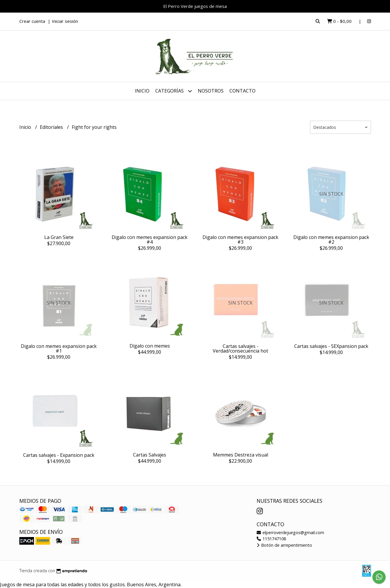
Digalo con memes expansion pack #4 (150, 240)
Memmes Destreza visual (241, 455)
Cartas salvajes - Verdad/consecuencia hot (240, 348)
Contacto (242, 91)
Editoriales (52, 127)
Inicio (142, 91)
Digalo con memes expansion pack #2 (331, 240)
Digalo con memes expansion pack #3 (240, 240)
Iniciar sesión (65, 21)
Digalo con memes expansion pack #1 (59, 348)
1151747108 (271, 539)
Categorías (174, 91)
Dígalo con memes (150, 346)
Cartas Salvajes (150, 455)
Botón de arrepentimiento (284, 545)
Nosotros (211, 91)
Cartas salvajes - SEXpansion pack (331, 346)
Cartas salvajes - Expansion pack (59, 455)
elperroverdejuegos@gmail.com (290, 533)
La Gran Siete (59, 237)
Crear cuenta (32, 21)
